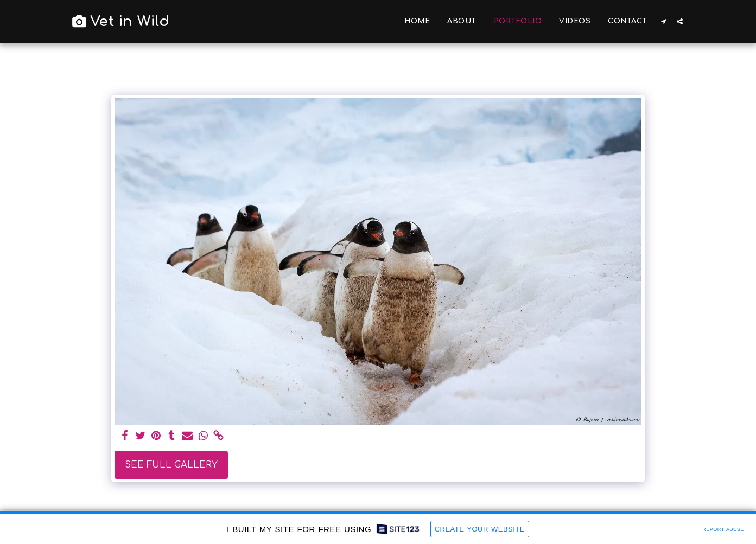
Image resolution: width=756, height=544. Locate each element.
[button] (664, 21)
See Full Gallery (171, 465)
